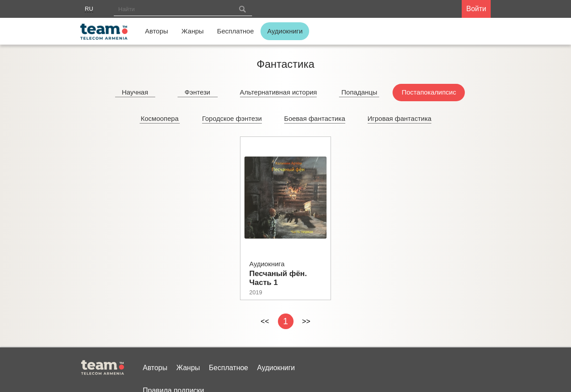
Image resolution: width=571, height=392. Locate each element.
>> (306, 321)
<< (265, 321)
